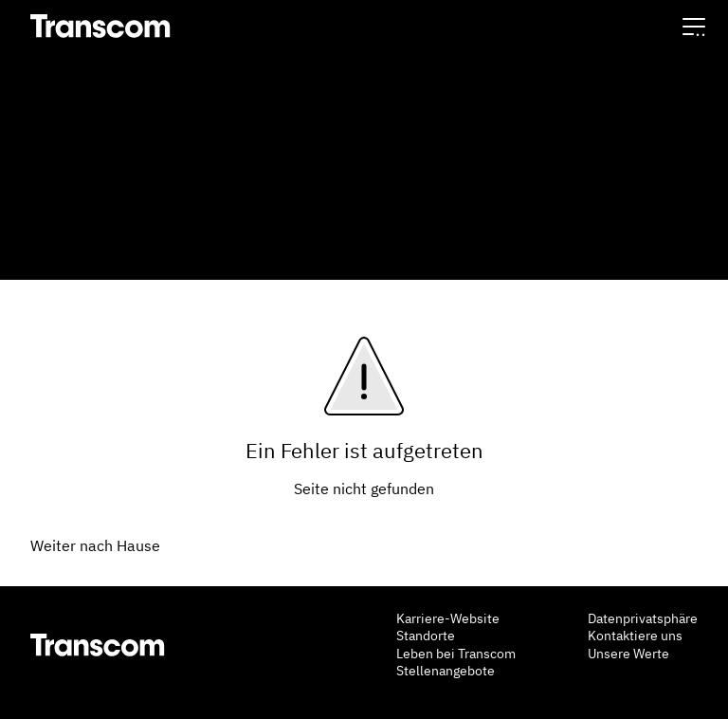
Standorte (426, 636)
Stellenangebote (446, 671)
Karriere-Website (448, 618)
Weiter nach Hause (95, 545)
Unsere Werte (628, 654)
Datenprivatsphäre (643, 618)
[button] (694, 26)
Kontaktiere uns (635, 636)
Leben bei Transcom (456, 654)
